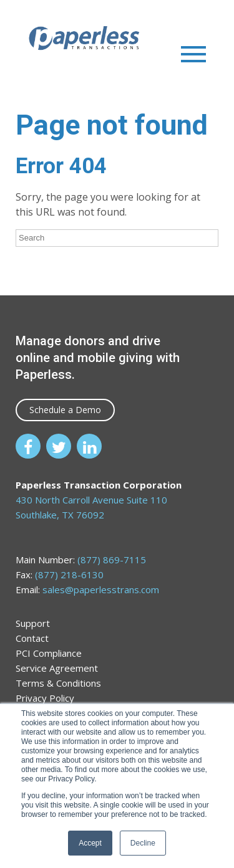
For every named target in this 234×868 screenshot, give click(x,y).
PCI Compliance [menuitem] (49, 653)
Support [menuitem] (33, 623)
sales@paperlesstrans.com (101, 589)
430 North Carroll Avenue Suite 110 (91, 500)
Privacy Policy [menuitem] (45, 698)
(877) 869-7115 (112, 560)
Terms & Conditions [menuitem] (58, 683)
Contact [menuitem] (32, 638)
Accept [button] (90, 843)
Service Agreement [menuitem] (57, 668)
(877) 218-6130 (69, 575)
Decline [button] (143, 843)
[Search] (117, 238)
